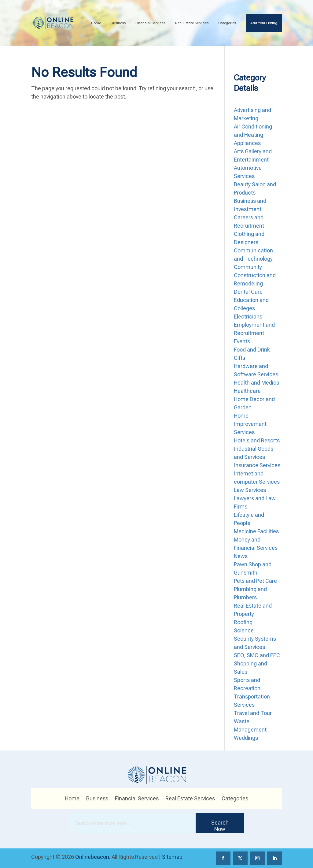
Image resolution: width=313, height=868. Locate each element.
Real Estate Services (192, 23)
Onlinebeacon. (93, 857)
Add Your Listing (264, 23)
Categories (227, 23)
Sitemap (172, 857)
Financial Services (150, 23)
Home (96, 23)
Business (118, 23)
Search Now (220, 826)
